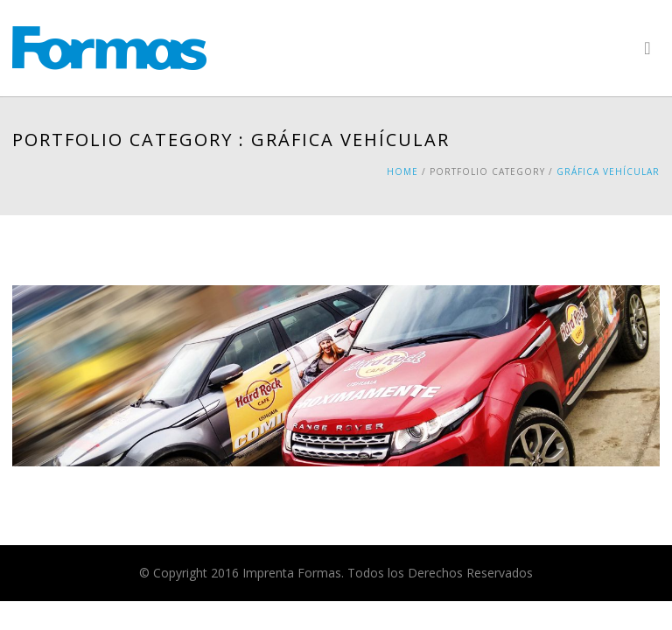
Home (402, 171)
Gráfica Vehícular (608, 171)
